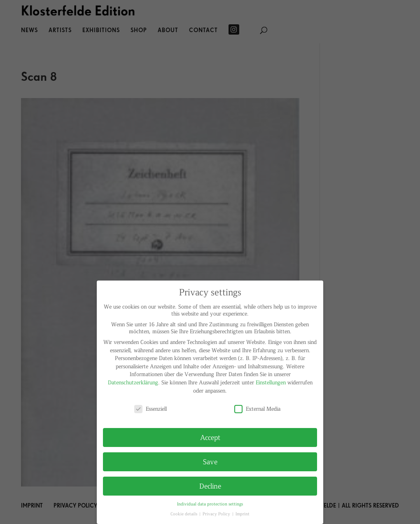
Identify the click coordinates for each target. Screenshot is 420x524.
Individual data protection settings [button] (210, 504)
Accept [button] (210, 437)
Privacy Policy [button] (217, 513)
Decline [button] (210, 486)
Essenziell (150, 408)
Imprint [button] (243, 513)
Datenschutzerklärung (133, 382)
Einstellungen (271, 382)
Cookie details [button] (184, 513)
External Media (257, 408)
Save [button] (210, 461)
